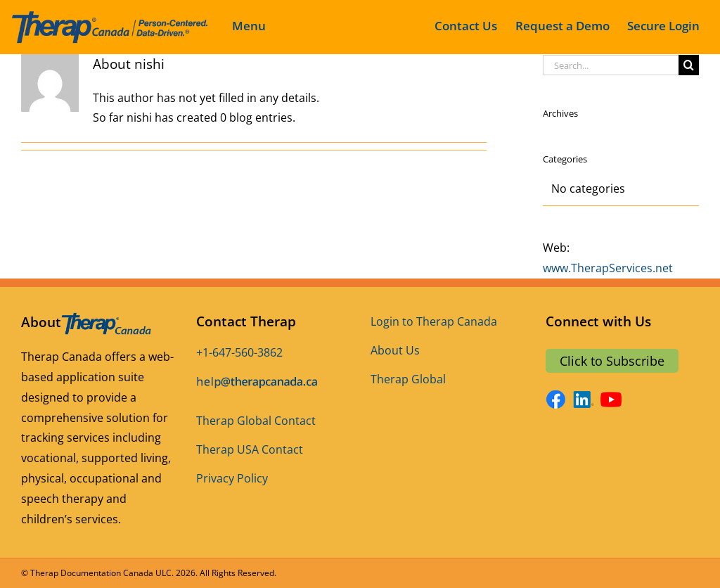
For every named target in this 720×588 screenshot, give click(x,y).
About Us (395, 350)
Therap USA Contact (250, 449)
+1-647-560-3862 (239, 352)
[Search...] (611, 65)
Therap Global (408, 379)
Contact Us (466, 26)
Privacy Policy (232, 478)
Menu (249, 26)
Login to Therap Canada (434, 321)
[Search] (689, 65)
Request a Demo (562, 26)
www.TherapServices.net (608, 268)
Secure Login (663, 26)
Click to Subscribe (612, 361)
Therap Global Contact (256, 421)
